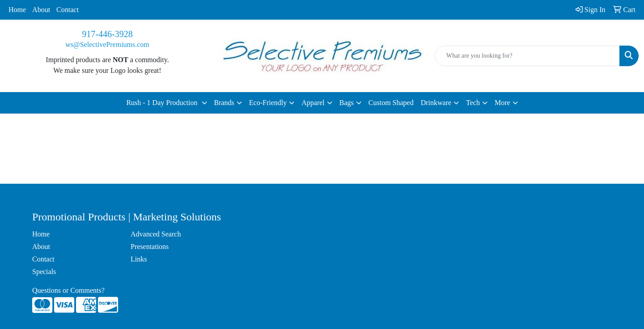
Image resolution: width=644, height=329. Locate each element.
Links (139, 259)
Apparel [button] (313, 103)
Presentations (150, 247)
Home (17, 10)
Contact (68, 10)
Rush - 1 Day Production (163, 103)
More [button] (502, 103)
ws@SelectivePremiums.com (107, 44)
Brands (224, 103)
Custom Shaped (391, 103)
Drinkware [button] (436, 103)
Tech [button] (473, 103)
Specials (44, 272)
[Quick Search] (527, 56)
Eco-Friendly (268, 103)
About (41, 10)
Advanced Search (156, 234)
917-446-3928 (107, 34)
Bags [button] (347, 103)
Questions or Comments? (68, 290)
